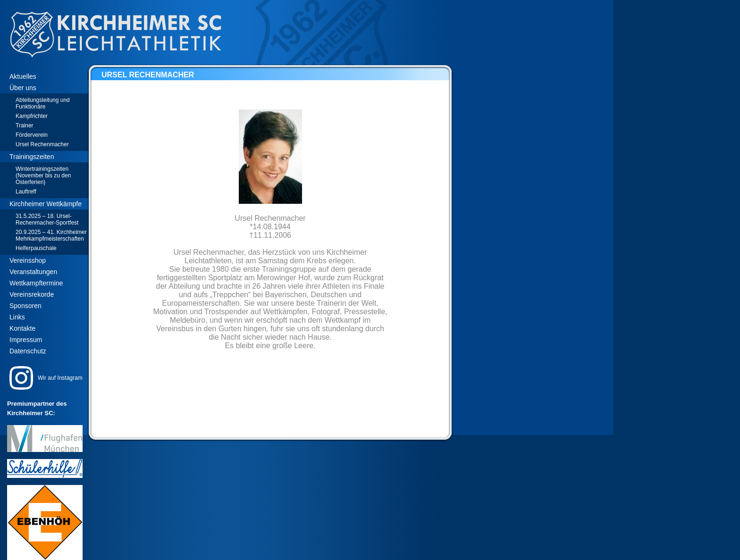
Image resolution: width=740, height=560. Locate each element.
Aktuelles (23, 76)
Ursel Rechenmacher (42, 144)
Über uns (23, 88)
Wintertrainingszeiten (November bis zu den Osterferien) (43, 176)
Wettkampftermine (36, 283)
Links (17, 317)
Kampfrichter (32, 116)
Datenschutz (28, 351)
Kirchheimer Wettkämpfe (46, 204)
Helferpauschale (36, 248)
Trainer (25, 125)
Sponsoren (25, 306)
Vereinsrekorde (32, 294)
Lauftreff (26, 192)
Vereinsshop (28, 260)
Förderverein (32, 135)
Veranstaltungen (33, 272)
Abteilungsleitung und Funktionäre (43, 103)
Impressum (26, 340)
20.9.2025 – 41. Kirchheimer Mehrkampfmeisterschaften (51, 235)
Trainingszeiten (32, 157)
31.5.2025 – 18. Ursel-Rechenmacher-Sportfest (47, 219)
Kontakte (22, 328)
